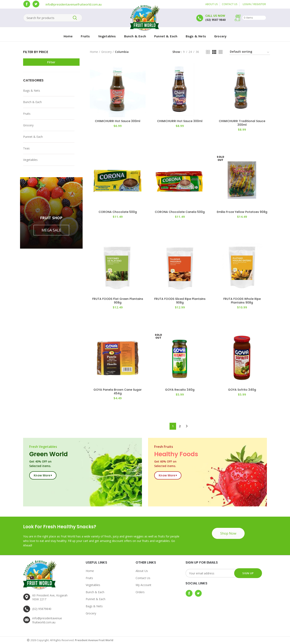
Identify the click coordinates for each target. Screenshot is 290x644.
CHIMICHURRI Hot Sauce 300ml (118, 121)
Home (94, 52)
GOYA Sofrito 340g (242, 390)
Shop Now (228, 533)
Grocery (28, 125)
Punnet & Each (33, 137)
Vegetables (30, 160)
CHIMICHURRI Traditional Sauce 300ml (242, 123)
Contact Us (143, 578)
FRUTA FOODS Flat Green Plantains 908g (118, 301)
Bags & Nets (32, 91)
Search (75, 18)
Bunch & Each (32, 102)
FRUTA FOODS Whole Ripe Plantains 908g (242, 301)
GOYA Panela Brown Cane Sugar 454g (118, 392)
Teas (26, 148)
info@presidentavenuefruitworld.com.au (74, 4)
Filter (51, 62)
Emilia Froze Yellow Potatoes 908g (242, 212)
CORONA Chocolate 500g (118, 212)
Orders (140, 592)
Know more (42, 475)
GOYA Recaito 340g (180, 390)
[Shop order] (250, 52)
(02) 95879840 (42, 609)
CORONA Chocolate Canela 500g (180, 212)
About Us (142, 571)
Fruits (27, 114)
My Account (143, 585)
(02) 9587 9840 (215, 20)
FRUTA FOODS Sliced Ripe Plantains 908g (180, 301)
